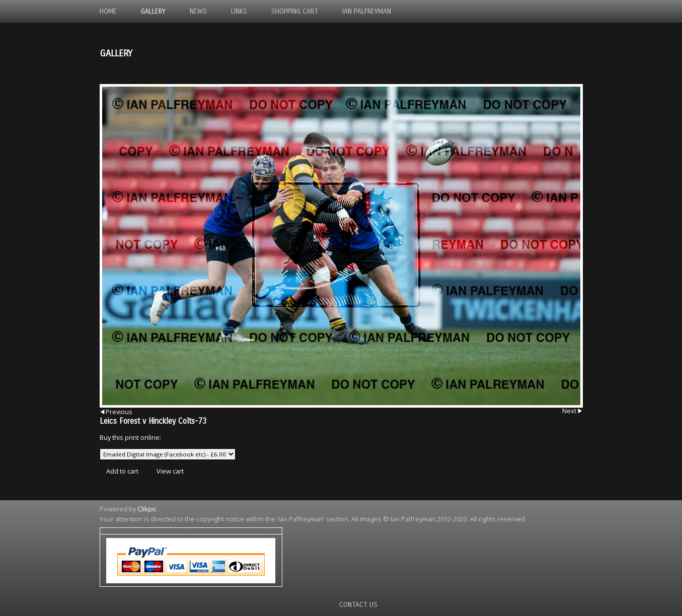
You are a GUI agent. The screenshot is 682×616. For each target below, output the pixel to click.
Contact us (358, 605)
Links (239, 11)
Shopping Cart (295, 11)
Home (108, 11)
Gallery (153, 11)
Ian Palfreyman (367, 11)
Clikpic (147, 509)
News (198, 11)
